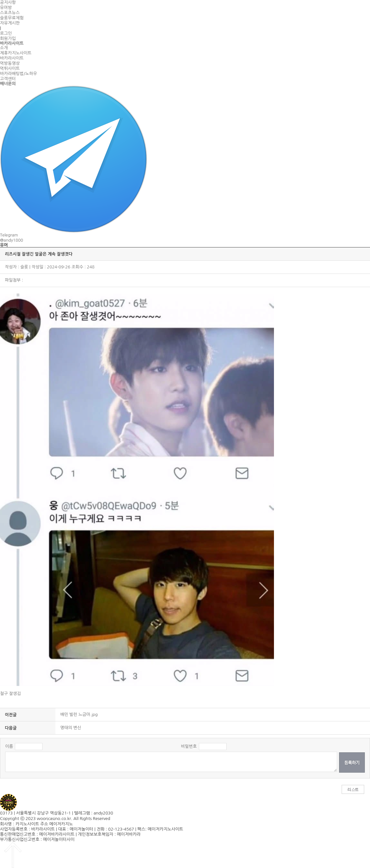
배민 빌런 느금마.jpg (79, 714)
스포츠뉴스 (10, 13)
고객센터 (8, 79)
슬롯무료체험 (12, 18)
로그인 (6, 33)
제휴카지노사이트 (16, 53)
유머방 (6, 8)
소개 (4, 48)
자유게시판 (10, 23)
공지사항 (8, 2)
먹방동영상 (10, 63)
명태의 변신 (71, 728)
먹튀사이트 (10, 68)
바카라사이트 (12, 58)
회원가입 (8, 39)
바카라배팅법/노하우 (19, 74)
